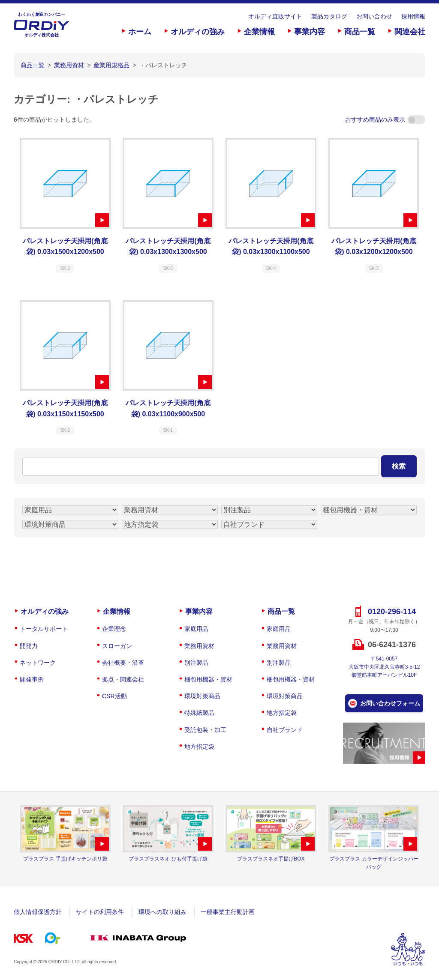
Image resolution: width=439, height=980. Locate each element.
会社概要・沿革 (123, 663)
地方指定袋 (199, 747)
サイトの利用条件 (100, 912)
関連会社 (410, 32)
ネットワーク (38, 663)
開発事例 (32, 679)
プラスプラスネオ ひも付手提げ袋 (168, 859)
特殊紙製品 (199, 713)
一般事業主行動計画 (228, 912)
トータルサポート (44, 629)
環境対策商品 (202, 696)
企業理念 (114, 629)
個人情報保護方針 (38, 912)
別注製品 (196, 663)
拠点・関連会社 (123, 679)
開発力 (29, 646)
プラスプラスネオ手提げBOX (271, 859)
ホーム (140, 32)
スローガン (117, 646)
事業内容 (310, 32)
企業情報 (259, 32)
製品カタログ (329, 16)
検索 (399, 466)
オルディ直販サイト (275, 16)
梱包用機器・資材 (208, 679)
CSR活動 (114, 696)
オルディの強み (198, 32)
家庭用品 (196, 629)
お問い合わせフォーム (390, 703)
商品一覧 (360, 32)
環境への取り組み (162, 912)
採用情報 (413, 16)
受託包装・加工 (205, 730)
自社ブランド (285, 730)
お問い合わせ (374, 16)
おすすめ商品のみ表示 (385, 120)
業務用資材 (199, 646)
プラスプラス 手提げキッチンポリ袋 (65, 859)
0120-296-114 (392, 612)
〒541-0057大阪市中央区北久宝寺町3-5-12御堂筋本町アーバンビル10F (384, 667)
